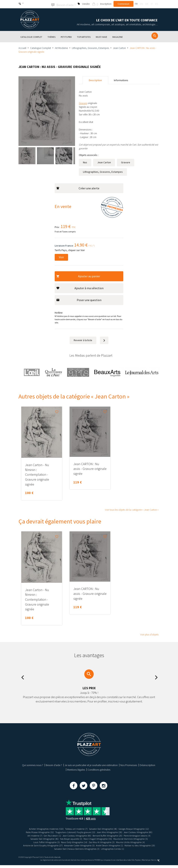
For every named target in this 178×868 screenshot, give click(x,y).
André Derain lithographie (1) (89, 848)
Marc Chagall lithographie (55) (38, 842)
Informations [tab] (121, 80)
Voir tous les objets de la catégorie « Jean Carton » (132, 509)
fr (136, 4)
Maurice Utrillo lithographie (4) (81, 845)
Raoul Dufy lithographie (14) (141, 842)
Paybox (138, 863)
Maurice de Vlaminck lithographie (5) (75, 842)
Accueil (22, 47)
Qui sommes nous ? (33, 765)
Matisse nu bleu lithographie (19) (123, 848)
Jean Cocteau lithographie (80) (52, 835)
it (152, 4)
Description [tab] (95, 80)
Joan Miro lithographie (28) (129, 832)
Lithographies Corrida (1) (116, 852)
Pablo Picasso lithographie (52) (51, 832)
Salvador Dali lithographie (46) (105, 828)
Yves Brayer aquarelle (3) (139, 838)
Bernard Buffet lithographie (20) (42, 838)
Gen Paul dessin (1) (98, 835)
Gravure (126, 162)
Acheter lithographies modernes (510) (40, 828)
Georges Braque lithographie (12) (140, 828)
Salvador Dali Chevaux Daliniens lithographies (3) (75, 852)
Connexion (124, 4)
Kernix (155, 863)
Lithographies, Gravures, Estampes (90, 47)
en (141, 4)
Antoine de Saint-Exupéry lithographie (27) (121, 845)
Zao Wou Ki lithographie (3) (49, 845)
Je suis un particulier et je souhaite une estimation (91, 765)
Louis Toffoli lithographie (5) (110, 842)
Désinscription (147, 765)
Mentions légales (76, 769)
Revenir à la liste (83, 340)
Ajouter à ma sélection (80, 288)
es (157, 4)
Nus (85, 162)
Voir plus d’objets (149, 634)
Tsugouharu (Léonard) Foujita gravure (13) (91, 832)
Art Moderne (61, 47)
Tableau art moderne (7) (75, 828)
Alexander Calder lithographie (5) (55, 848)
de (147, 4)
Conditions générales (99, 769)
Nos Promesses (129, 765)
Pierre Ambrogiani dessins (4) (76, 838)
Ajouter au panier (78, 276)
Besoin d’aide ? (54, 765)
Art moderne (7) (78, 835)
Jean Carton (119, 47)
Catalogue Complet (41, 47)
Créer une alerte (78, 188)
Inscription (106, 4)
